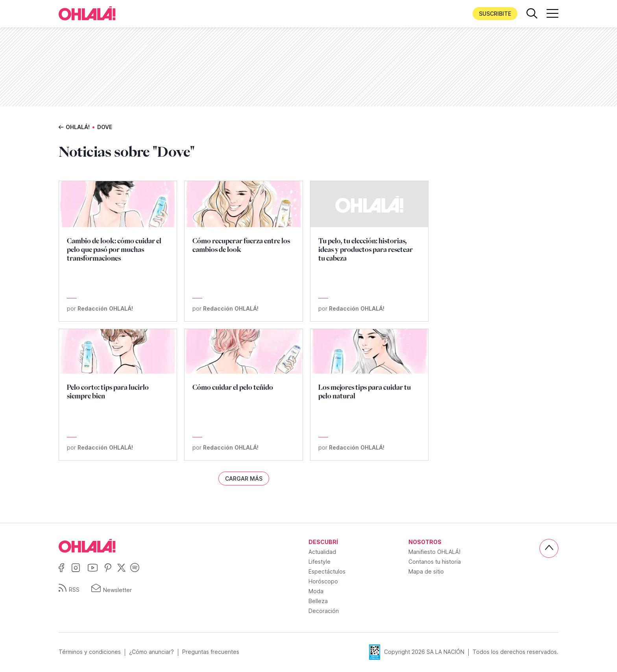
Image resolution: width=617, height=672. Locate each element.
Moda (316, 591)
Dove (105, 127)
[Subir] (549, 548)
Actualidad (322, 552)
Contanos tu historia (435, 562)
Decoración (324, 611)
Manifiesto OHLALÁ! (434, 552)
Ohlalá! (78, 127)
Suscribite (495, 14)
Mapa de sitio (426, 571)
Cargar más (244, 479)
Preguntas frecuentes (211, 652)
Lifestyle (320, 562)
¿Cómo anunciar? (151, 652)
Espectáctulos (327, 571)
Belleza (318, 601)
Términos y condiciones (90, 652)
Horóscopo (323, 581)
